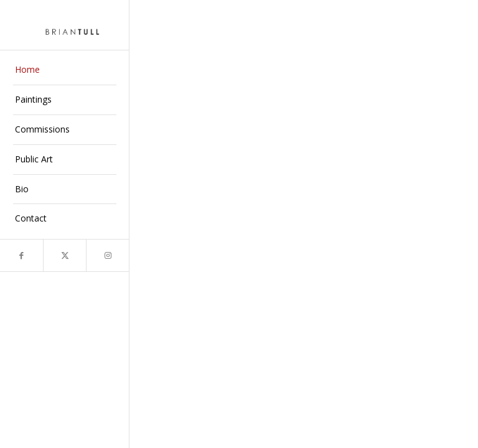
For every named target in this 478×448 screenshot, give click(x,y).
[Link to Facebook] (21, 255)
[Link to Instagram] (107, 255)
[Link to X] (64, 255)
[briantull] (65, 25)
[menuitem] (65, 70)
